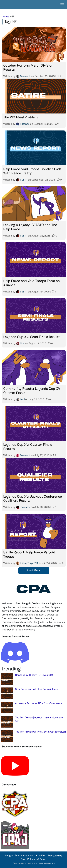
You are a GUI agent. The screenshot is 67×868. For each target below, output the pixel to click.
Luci (22, 400)
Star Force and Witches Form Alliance (37, 689)
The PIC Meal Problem (20, 117)
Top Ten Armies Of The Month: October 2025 (41, 732)
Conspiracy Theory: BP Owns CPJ (34, 675)
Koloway (32, 859)
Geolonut (25, 76)
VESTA (24, 180)
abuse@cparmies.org (45, 863)
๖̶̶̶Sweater (25, 507)
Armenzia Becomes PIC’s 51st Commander (39, 704)
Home (6, 17)
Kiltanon (25, 124)
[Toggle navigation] (62, 5)
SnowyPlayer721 (29, 563)
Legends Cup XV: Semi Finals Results (32, 337)
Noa (22, 344)
